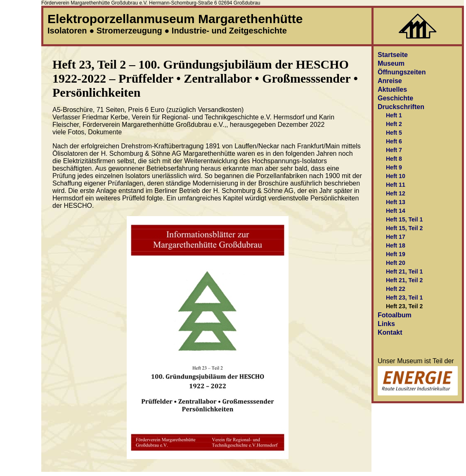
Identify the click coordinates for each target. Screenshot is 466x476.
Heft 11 (396, 185)
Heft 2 (394, 124)
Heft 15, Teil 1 (404, 219)
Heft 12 (396, 193)
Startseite (393, 55)
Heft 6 (394, 141)
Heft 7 (394, 150)
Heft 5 (394, 133)
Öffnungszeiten (402, 72)
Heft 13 (396, 202)
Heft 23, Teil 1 (404, 297)
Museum (391, 63)
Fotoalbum (395, 315)
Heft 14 (396, 211)
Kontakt (390, 332)
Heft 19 (396, 254)
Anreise (390, 81)
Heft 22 (396, 289)
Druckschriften (401, 107)
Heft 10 (396, 176)
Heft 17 (396, 237)
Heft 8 (394, 159)
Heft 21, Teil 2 (404, 280)
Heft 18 (396, 245)
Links (386, 324)
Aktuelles (392, 89)
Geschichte (395, 98)
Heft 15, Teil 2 (404, 228)
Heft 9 (394, 167)
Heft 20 (396, 263)
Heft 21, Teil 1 (404, 271)
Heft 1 (394, 115)
